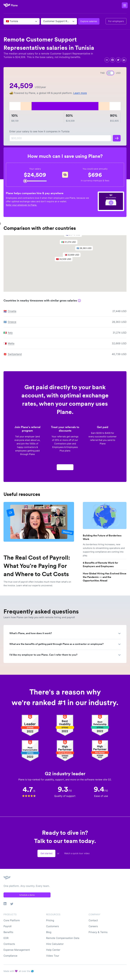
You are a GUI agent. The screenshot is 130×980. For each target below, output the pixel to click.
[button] (65, 261)
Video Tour (53, 956)
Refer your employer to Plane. (21, 205)
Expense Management (17, 950)
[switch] (110, 73)
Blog (49, 932)
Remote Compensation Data (63, 938)
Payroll (7, 926)
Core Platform (12, 920)
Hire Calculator (55, 944)
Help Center (53, 950)
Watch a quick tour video (77, 853)
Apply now (65, 468)
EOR (6, 938)
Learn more (80, 93)
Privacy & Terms (98, 932)
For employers (116, 21)
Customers (53, 926)
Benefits (8, 932)
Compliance (10, 956)
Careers (93, 926)
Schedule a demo (27, 895)
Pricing (50, 920)
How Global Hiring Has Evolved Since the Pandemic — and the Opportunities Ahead (105, 577)
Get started (46, 853)
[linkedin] (124, 60)
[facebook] (113, 60)
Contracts (9, 944)
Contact (93, 920)
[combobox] (6, 21)
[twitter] (118, 60)
